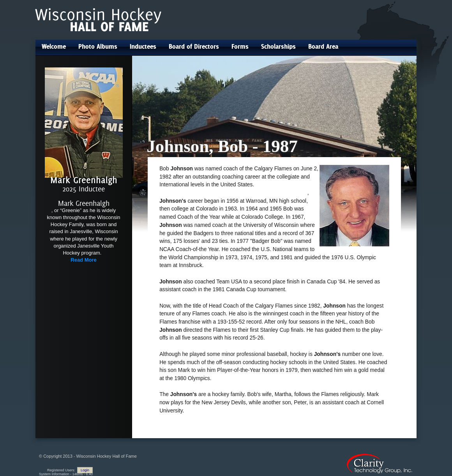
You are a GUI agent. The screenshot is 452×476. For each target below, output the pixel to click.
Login (85, 470)
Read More (83, 260)
